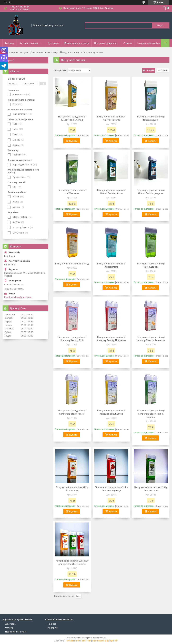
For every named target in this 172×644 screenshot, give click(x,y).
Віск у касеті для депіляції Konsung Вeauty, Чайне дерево (151, 414)
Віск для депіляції (70, 52)
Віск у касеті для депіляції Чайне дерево (151, 265)
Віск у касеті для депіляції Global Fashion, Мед (72, 118)
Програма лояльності (106, 43)
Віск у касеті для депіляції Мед (72, 263)
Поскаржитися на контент (78, 641)
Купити (73, 141)
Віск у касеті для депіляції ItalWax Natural (111, 118)
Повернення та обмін (149, 43)
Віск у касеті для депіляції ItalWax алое (72, 192)
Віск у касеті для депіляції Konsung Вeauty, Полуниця (111, 339)
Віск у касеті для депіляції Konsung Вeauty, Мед (111, 412)
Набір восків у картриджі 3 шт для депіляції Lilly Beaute (72, 562)
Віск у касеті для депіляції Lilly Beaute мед (72, 489)
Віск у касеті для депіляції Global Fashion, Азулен (151, 192)
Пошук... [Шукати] (160, 25)
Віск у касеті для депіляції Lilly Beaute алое (151, 489)
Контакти (53, 628)
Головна (10, 43)
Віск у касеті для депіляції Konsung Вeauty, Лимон (72, 412)
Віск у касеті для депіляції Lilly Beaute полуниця (111, 489)
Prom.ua (102, 638)
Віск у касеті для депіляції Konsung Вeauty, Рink (72, 339)
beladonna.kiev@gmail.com (18, 297)
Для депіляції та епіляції (44, 52)
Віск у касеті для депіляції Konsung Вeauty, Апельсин (151, 339)
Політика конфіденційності (105, 641)
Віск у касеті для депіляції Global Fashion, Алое (111, 192)
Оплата (128, 43)
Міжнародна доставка (76, 43)
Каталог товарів (29, 43)
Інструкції (9, 60)
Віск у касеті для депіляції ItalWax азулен (151, 118)
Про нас (52, 624)
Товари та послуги (18, 52)
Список (164, 70)
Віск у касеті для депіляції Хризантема (111, 265)
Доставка (53, 43)
